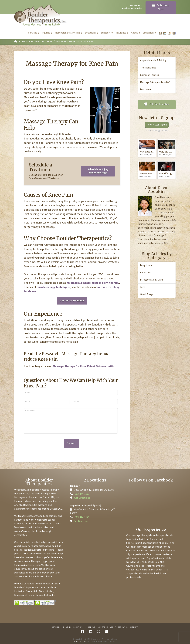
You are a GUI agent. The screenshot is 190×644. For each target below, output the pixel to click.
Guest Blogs (147, 294)
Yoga (143, 287)
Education (146, 273)
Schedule (90, 625)
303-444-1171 (82, 492)
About (113, 625)
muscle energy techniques (54, 287)
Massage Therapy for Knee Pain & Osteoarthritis (84, 366)
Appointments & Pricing (153, 60)
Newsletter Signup (157, 125)
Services (56, 625)
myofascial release (79, 283)
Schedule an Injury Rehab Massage (98, 171)
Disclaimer (146, 89)
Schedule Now (161, 7)
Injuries (67, 625)
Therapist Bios (148, 68)
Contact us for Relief (72, 301)
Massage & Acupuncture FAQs (156, 82)
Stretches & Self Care (151, 280)
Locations (78, 625)
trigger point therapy (106, 283)
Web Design (80, 639)
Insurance (102, 625)
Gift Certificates (157, 104)
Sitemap (134, 625)
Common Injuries (149, 75)
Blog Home (146, 265)
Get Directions (82, 496)
